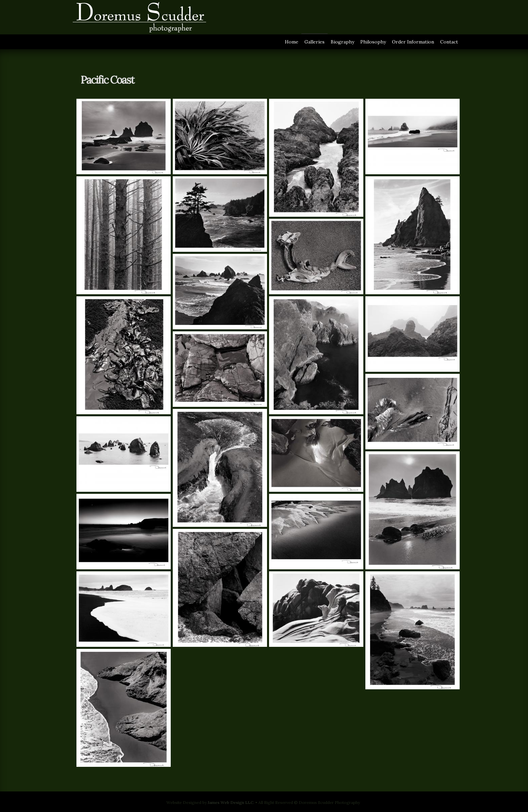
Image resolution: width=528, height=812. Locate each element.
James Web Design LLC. (231, 802)
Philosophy (373, 42)
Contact (449, 42)
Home (292, 42)
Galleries (315, 42)
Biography (342, 42)
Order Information (413, 42)
